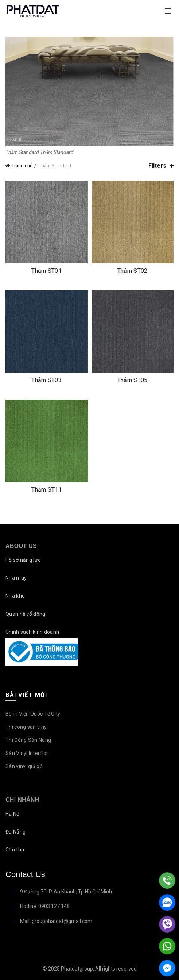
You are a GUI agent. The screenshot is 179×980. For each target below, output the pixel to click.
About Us (21, 546)
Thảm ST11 (46, 490)
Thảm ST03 (46, 380)
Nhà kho (15, 596)
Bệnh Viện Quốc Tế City (33, 714)
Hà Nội (13, 814)
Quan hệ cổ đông (26, 614)
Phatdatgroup (77, 969)
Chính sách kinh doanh (32, 632)
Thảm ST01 (46, 271)
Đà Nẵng (15, 832)
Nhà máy (16, 578)
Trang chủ (22, 166)
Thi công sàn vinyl (27, 727)
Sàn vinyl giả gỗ (24, 766)
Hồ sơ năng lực (23, 560)
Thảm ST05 (133, 380)
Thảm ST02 (133, 271)
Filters (157, 166)
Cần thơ (15, 850)
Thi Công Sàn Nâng (28, 740)
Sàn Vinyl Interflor (27, 753)
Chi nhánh (22, 800)
